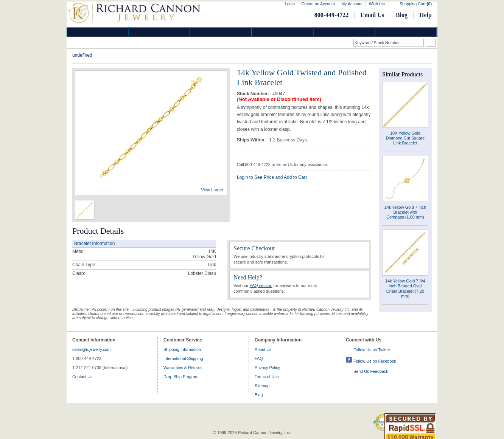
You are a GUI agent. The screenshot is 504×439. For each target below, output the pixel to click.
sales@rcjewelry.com (91, 349)
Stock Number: (254, 94)
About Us (263, 349)
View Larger (212, 190)
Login (290, 4)
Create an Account (318, 4)
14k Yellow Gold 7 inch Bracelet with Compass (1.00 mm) (405, 212)
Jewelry (283, 32)
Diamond (98, 32)
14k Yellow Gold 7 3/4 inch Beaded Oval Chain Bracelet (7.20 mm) (405, 289)
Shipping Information (182, 349)
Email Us (372, 15)
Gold (159, 32)
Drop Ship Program (181, 377)
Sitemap (262, 386)
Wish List (377, 4)
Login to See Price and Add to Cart (272, 177)
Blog (402, 15)
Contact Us (82, 377)
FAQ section (261, 285)
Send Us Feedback (371, 371)
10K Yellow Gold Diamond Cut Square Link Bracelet (405, 138)
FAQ (259, 358)
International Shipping (183, 358)
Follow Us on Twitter (372, 350)
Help (425, 15)
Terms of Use (267, 377)
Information (344, 32)
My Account (352, 4)
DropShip (406, 32)
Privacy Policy (267, 368)
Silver (221, 32)
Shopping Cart (416, 4)
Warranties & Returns (183, 368)
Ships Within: (252, 140)
